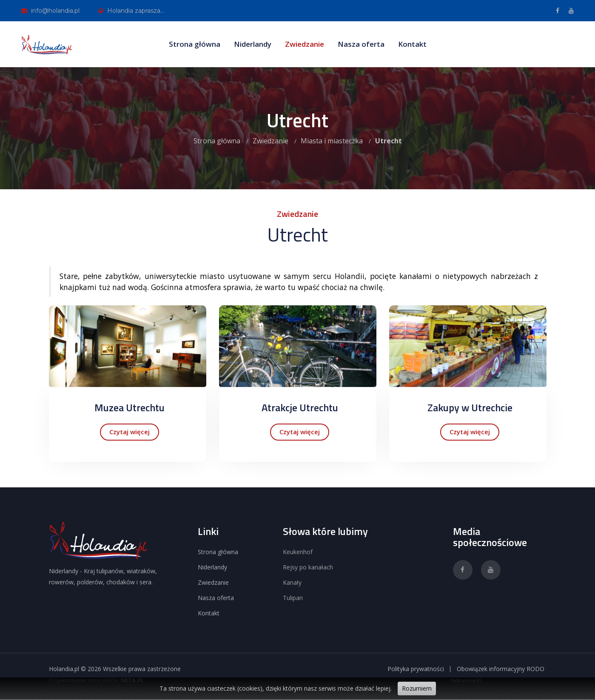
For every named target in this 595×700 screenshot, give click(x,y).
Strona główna (195, 44)
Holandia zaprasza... (131, 11)
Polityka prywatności (416, 669)
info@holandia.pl (50, 11)
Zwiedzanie (305, 44)
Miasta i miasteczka (332, 141)
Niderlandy (253, 44)
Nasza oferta (361, 44)
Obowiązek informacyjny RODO (501, 669)
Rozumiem (417, 688)
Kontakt (412, 44)
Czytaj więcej (130, 432)
